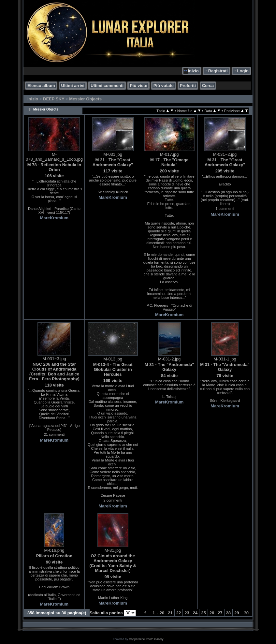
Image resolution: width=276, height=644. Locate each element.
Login (243, 71)
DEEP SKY (54, 99)
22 (179, 613)
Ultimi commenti (107, 86)
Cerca (208, 86)
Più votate (164, 86)
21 (170, 613)
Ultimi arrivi (73, 86)
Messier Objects (85, 99)
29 (237, 613)
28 (228, 613)
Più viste (138, 86)
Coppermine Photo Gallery (146, 639)
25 (203, 613)
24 (195, 613)
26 (212, 613)
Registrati (218, 71)
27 (220, 613)
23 (187, 613)
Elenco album (41, 86)
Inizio (193, 71)
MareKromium (54, 218)
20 (162, 613)
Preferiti (188, 86)
